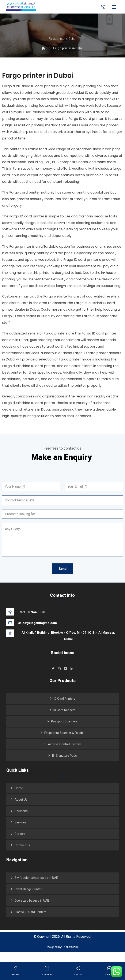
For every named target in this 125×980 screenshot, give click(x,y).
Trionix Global (71, 956)
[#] (53, 678)
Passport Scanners (64, 730)
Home (19, 797)
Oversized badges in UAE (32, 909)
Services (20, 831)
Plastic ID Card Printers (31, 921)
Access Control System (65, 753)
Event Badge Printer (28, 898)
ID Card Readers (64, 719)
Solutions (21, 820)
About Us (21, 808)
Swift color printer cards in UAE (36, 887)
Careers (20, 843)
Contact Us (22, 854)
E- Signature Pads (65, 764)
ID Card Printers (65, 707)
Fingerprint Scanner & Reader (65, 742)
